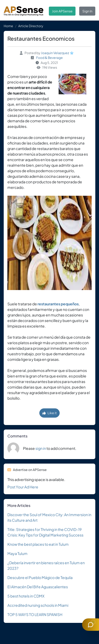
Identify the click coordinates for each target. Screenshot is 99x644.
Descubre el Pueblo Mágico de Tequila (40, 577)
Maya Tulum (17, 553)
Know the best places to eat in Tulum (38, 544)
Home (8, 26)
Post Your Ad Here (23, 487)
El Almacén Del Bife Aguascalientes (38, 587)
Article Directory (31, 26)
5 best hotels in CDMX (26, 596)
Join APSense (62, 11)
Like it (50, 413)
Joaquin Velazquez (55, 53)
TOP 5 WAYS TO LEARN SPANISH (35, 614)
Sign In (87, 11)
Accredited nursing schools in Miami (38, 605)
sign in (41, 448)
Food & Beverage (49, 58)
